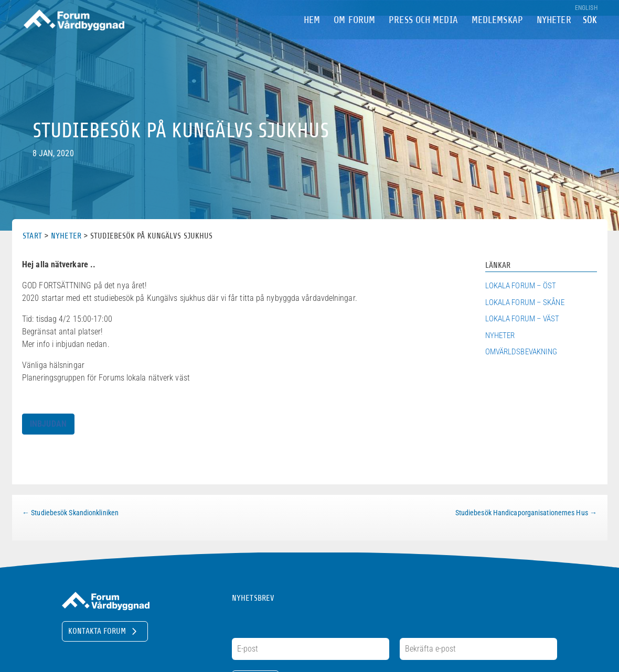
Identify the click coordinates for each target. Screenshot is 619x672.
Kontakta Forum (97, 631)
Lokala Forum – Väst (522, 319)
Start (32, 236)
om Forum (354, 36)
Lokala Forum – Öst (521, 286)
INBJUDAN (48, 424)
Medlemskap (497, 36)
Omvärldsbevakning (521, 352)
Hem (312, 36)
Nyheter (554, 36)
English (586, 8)
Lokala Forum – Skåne (525, 302)
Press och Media (423, 36)
